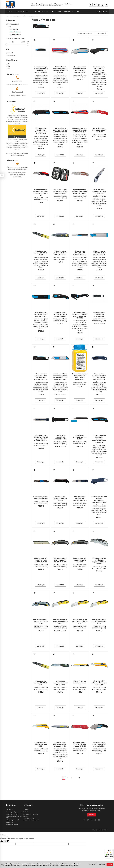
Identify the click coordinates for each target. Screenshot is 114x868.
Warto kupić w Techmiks (31, 814)
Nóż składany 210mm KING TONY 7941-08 (41, 498)
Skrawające (69, 12)
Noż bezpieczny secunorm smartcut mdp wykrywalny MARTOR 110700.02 (99, 377)
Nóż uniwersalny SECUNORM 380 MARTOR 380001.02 (80, 253)
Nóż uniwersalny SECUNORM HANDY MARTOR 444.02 (99, 253)
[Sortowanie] (102, 33)
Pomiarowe (56, 12)
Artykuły (26, 816)
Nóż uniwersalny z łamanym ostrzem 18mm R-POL (99, 192)
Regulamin (9, 810)
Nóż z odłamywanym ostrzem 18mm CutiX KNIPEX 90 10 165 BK (80, 130)
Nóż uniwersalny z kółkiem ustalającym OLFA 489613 (99, 683)
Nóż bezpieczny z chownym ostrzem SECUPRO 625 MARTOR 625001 (80, 70)
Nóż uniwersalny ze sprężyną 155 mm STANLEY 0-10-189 (80, 744)
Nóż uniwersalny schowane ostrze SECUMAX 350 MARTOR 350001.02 (41, 377)
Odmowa (102, 864)
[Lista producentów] (86, 33)
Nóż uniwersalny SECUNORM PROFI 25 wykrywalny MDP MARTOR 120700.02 (41, 438)
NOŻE (9, 27)
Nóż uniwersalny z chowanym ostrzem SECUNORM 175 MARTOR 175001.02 (41, 70)
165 (8, 66)
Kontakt (26, 812)
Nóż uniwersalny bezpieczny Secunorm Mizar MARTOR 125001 (41, 131)
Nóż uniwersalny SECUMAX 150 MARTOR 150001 (99, 314)
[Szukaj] (97, 12)
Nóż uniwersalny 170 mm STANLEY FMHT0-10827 (60, 621)
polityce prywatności (72, 866)
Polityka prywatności (12, 820)
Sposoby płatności (12, 814)
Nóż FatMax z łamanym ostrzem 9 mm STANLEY (60, 683)
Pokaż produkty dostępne (15, 38)
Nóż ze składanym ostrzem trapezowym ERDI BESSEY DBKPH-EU (41, 192)
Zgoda (110, 864)
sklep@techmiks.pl (17, 92)
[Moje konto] (103, 12)
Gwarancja (9, 822)
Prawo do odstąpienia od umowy (14, 817)
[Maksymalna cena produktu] (23, 42)
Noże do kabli (14, 29)
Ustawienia (92, 864)
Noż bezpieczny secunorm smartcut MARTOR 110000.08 (60, 130)
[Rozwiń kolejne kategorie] (78, 12)
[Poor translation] (7, 841)
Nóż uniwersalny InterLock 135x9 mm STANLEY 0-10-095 (60, 744)
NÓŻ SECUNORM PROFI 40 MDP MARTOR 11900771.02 (80, 499)
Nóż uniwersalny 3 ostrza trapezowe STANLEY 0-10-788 (60, 560)
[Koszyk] (100, 12)
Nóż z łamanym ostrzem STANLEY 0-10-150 (41, 683)
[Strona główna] (11, 4)
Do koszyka (41, 93)
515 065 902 (19, 81)
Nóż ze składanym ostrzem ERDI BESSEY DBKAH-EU (99, 130)
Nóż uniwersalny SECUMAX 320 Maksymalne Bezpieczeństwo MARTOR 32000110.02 (99, 70)
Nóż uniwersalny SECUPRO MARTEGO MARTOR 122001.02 (99, 744)
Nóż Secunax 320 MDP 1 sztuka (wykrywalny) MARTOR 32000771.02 (99, 500)
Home (10, 12)
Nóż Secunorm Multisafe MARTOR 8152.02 (60, 499)
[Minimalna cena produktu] (9, 42)
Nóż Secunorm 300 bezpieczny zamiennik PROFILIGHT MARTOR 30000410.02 (99, 439)
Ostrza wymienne (15, 35)
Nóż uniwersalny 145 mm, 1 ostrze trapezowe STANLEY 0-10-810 (99, 561)
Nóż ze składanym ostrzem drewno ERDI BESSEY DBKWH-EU (80, 192)
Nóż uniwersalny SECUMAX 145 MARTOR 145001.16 (60, 437)
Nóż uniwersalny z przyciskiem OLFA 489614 (41, 744)
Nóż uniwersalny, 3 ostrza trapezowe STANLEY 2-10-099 (41, 560)
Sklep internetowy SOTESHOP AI (100, 830)
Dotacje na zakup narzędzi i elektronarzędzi (31, 819)
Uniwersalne (11, 55)
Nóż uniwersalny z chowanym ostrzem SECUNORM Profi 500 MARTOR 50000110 (60, 377)
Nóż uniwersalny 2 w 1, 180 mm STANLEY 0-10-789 (41, 621)
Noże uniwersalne (15, 32)
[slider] (7, 45)
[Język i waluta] (107, 12)
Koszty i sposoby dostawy (14, 812)
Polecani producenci (24, 12)
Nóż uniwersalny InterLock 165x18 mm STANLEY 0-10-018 (60, 253)
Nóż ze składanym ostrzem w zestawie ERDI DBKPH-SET (60, 192)
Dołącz (92, 815)
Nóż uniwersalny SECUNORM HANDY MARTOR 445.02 (41, 314)
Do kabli (9, 53)
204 (8, 68)
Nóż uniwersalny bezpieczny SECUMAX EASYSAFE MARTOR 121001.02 (80, 315)
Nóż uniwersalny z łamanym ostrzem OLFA (80, 683)
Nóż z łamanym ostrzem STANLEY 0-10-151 (41, 253)
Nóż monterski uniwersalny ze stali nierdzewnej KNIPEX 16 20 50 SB (60, 70)
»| (79, 778)
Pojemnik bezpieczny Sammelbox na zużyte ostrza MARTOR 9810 (80, 377)
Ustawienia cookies (12, 824)
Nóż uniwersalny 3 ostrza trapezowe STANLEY (80, 560)
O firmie (26, 810)
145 (8, 64)
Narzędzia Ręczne (42, 12)
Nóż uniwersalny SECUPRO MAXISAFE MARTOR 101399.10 (60, 314)
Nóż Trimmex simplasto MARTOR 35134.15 (80, 437)
